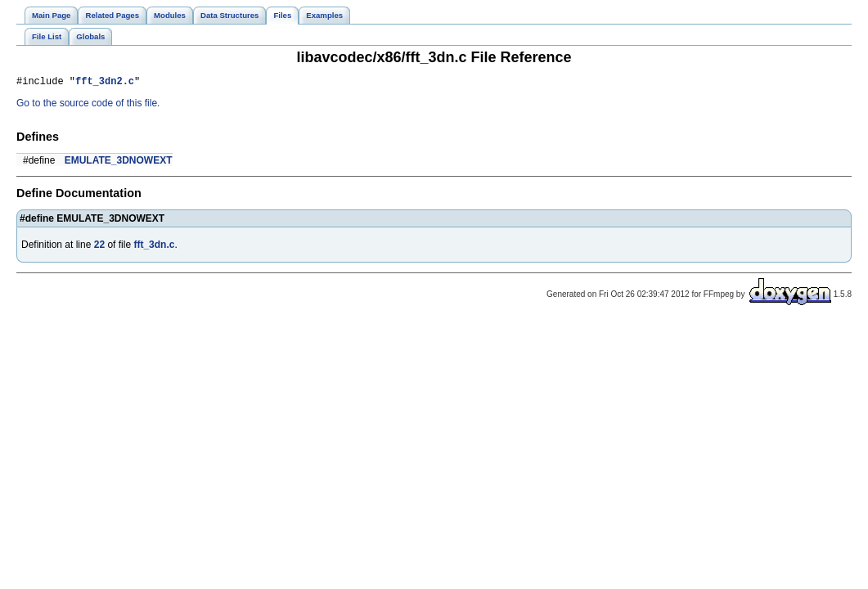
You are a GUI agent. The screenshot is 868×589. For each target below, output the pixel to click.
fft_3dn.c (154, 247)
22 (99, 247)
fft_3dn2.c (105, 83)
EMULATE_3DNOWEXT (119, 163)
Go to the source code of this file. (88, 106)
